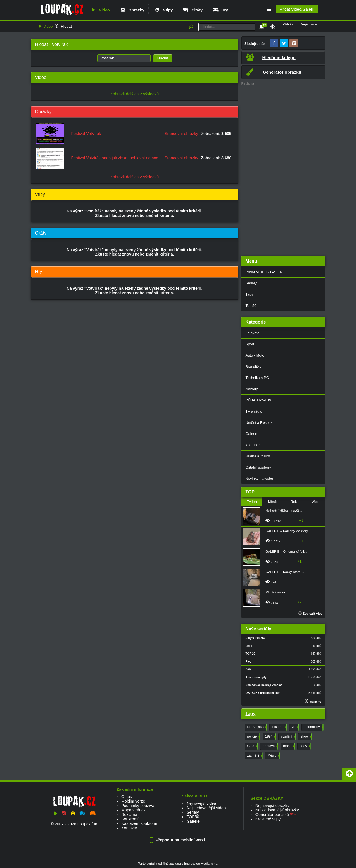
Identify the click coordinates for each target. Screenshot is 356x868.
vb (295, 727)
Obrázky (132, 10)
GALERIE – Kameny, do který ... (288, 531)
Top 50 (251, 306)
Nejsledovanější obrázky (277, 810)
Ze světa (253, 333)
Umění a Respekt (260, 423)
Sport (250, 344)
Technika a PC (257, 378)
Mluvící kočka (275, 592)
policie (253, 737)
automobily (313, 727)
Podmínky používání (139, 806)
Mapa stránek (133, 810)
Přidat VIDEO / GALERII (265, 272)
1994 (270, 737)
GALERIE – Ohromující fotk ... (287, 551)
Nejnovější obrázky (272, 806)
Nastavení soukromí (139, 823)
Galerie (251, 434)
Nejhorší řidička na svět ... (284, 511)
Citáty (192, 10)
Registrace (308, 24)
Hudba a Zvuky (258, 456)
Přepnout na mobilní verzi (178, 840)
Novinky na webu (259, 479)
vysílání (288, 737)
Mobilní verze (133, 801)
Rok (294, 502)
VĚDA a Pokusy (258, 400)
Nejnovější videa (201, 803)
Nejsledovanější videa (206, 808)
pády (305, 746)
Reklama (129, 815)
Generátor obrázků (272, 815)
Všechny (313, 701)
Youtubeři (253, 445)
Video (100, 10)
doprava (270, 746)
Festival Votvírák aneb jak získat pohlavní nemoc (115, 158)
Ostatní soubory (258, 467)
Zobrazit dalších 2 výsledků (135, 94)
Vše (315, 502)
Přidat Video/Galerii (297, 9)
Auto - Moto (255, 355)
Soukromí (130, 819)
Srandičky (254, 367)
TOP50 (193, 817)
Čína (252, 746)
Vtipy (163, 10)
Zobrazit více (310, 614)
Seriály (251, 283)
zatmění (255, 756)
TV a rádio (254, 411)
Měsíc (273, 502)
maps (288, 746)
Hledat (66, 26)
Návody (252, 389)
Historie (279, 727)
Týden (252, 502)
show (306, 737)
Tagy (249, 294)
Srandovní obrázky (181, 134)
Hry (220, 10)
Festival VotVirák (86, 134)
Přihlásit (289, 24)
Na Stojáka (257, 727)
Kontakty (129, 828)
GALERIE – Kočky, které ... (285, 572)
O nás (127, 797)
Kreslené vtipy (268, 819)
